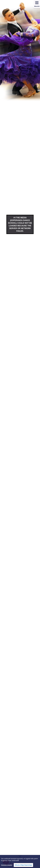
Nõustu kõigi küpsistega (23, 865)
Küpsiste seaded (7, 865)
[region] (20, 861)
